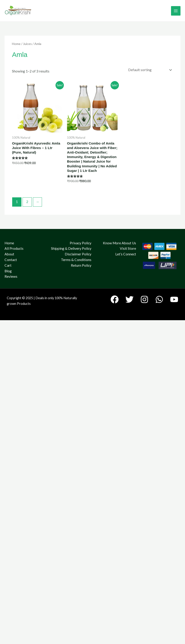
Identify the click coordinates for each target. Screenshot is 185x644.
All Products (14, 248)
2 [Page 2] (27, 202)
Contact (11, 260)
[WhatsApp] (159, 299)
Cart (8, 265)
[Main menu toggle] (176, 11)
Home (16, 44)
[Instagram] (144, 299)
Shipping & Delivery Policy (71, 248)
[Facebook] (115, 299)
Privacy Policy (81, 243)
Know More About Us (119, 243)
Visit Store (128, 248)
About (9, 254)
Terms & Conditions (76, 260)
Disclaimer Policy (78, 254)
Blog (8, 271)
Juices (27, 44)
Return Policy (81, 265)
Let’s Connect (126, 254)
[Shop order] (149, 70)
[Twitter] (129, 299)
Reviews (11, 276)
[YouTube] (174, 299)
